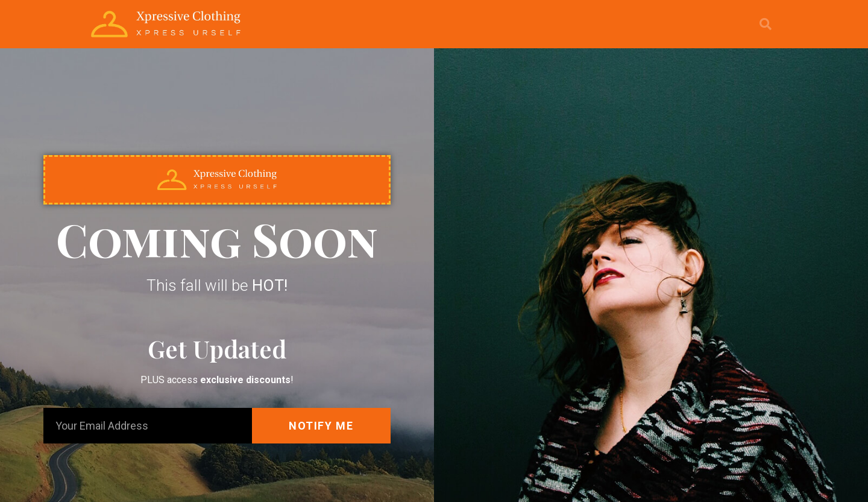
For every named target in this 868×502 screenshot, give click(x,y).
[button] (766, 24)
